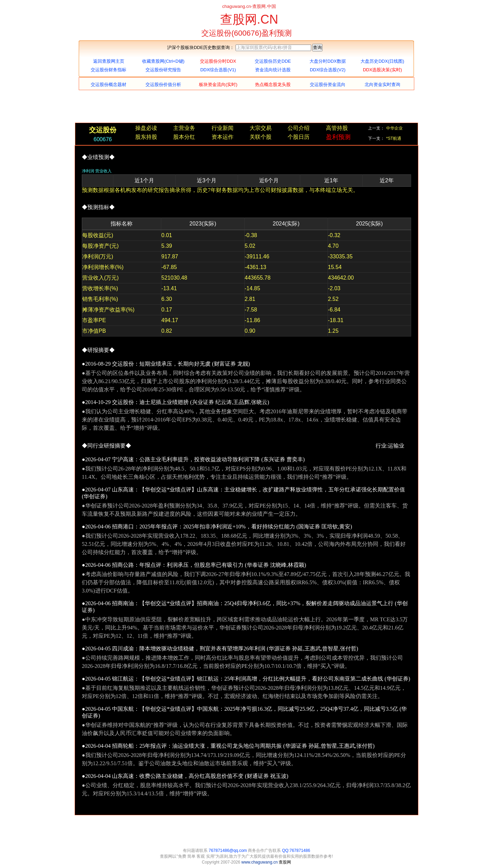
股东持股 (146, 137)
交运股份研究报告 (163, 70)
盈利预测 (338, 137)
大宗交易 (261, 128)
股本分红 (184, 137)
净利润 (88, 171)
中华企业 (394, 128)
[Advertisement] (246, 107)
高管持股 (337, 128)
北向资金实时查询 (382, 84)
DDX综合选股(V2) (328, 70)
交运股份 (103, 130)
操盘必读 (146, 128)
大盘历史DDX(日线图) (382, 61)
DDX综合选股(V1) (218, 70)
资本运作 (223, 137)
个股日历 (299, 137)
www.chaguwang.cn (260, 862)
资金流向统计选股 (273, 70)
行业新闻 (223, 128)
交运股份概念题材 (109, 84)
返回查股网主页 (109, 61)
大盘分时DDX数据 (327, 61)
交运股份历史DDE (273, 61)
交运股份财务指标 (109, 70)
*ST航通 (394, 138)
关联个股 (261, 137)
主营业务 (184, 128)
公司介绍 (299, 128)
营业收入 (103, 171)
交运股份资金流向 (328, 84)
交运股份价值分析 (163, 84)
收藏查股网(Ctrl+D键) (163, 61)
